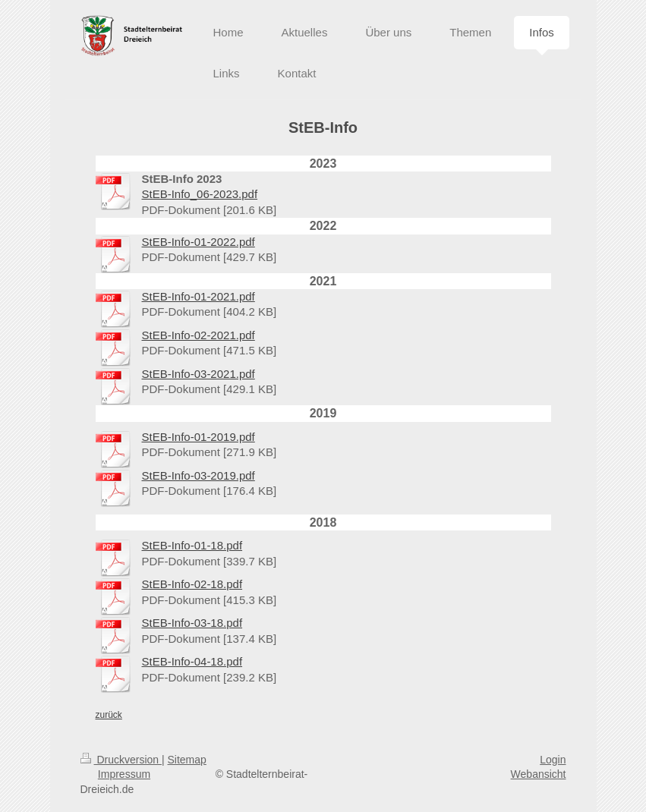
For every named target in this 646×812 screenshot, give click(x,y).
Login (553, 760)
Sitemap (187, 760)
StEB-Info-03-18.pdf (192, 623)
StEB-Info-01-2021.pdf (199, 296)
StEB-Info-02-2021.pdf (199, 335)
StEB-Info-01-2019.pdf (199, 437)
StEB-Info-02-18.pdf (192, 584)
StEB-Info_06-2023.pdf (200, 194)
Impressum (124, 774)
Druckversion (121, 760)
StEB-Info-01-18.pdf (192, 545)
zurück (109, 715)
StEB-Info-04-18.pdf (192, 661)
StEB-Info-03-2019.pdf (199, 475)
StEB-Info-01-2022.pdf (199, 242)
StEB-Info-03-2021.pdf (199, 374)
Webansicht (539, 774)
